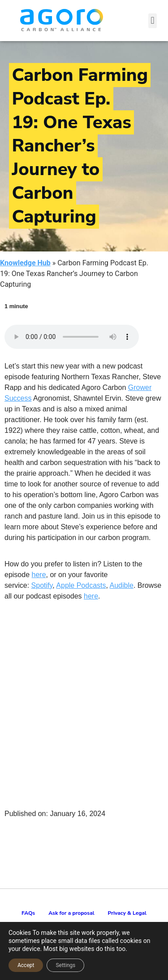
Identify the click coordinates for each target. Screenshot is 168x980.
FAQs (28, 913)
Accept (26, 965)
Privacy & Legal (127, 913)
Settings (65, 965)
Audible (122, 585)
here (39, 575)
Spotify (42, 585)
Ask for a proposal (71, 913)
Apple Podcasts (81, 585)
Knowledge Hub (25, 263)
